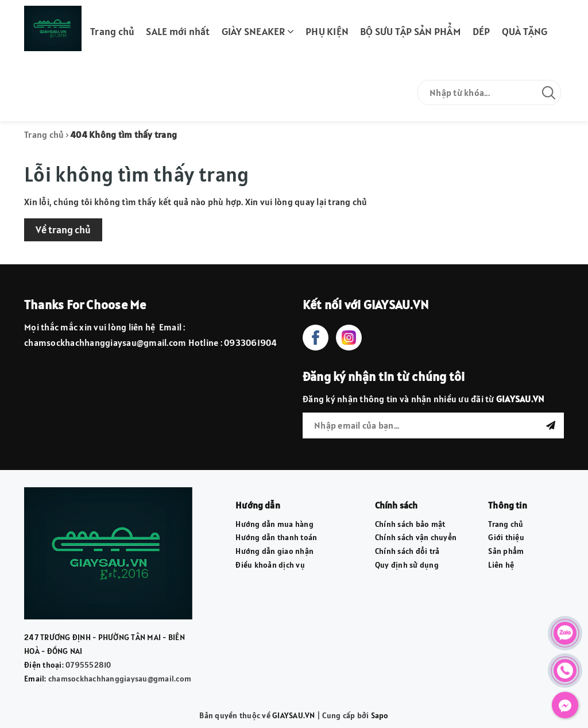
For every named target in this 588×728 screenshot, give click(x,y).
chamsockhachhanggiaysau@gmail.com (120, 679)
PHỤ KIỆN (327, 31)
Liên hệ (501, 565)
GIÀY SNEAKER (258, 31)
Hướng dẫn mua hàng (274, 524)
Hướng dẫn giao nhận (274, 551)
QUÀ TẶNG (525, 31)
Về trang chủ (63, 230)
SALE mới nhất (178, 31)
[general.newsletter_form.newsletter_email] (433, 425)
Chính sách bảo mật (410, 524)
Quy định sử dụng (407, 565)
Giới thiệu (506, 537)
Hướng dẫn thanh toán (276, 537)
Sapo (380, 715)
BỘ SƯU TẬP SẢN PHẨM (411, 31)
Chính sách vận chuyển (416, 537)
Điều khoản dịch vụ (270, 565)
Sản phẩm (506, 551)
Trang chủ (112, 31)
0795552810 (88, 665)
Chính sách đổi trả (407, 551)
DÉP (481, 31)
